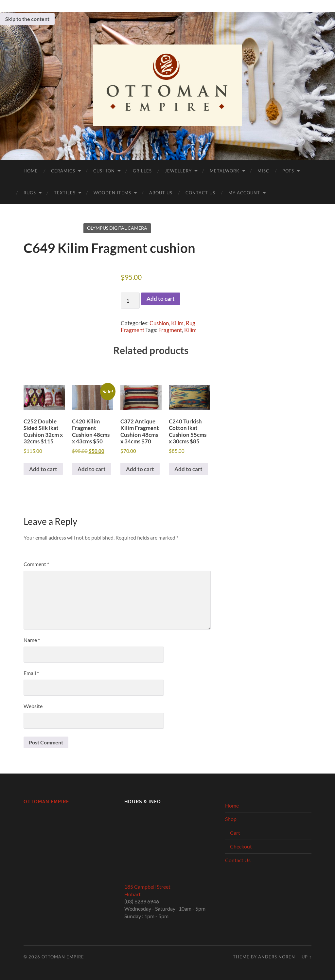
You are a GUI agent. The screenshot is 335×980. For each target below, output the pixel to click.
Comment (36, 564)
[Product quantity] (130, 301)
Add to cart (161, 299)
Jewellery (178, 171)
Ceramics (63, 171)
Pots (288, 171)
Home (31, 171)
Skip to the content (27, 19)
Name (32, 640)
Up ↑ (307, 957)
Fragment (170, 330)
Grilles (142, 171)
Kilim (177, 323)
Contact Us (200, 193)
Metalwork (225, 171)
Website (33, 706)
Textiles (65, 193)
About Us (161, 193)
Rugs (30, 193)
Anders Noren (277, 957)
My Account (244, 193)
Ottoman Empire (46, 802)
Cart (235, 833)
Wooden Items (112, 193)
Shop (231, 819)
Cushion (104, 171)
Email (31, 673)
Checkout (241, 846)
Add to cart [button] (43, 469)
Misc (263, 171)
